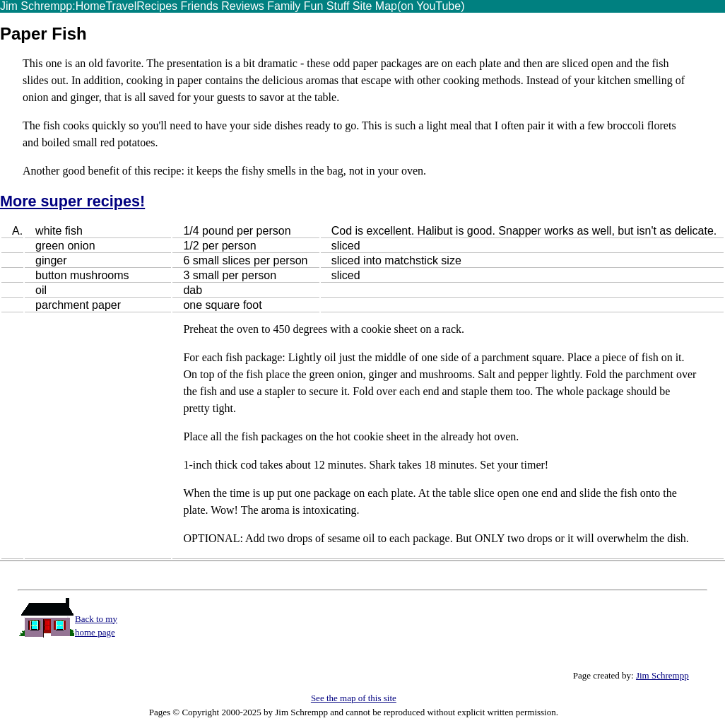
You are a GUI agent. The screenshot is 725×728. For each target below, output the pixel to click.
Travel (121, 6)
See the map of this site (354, 698)
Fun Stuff (325, 6)
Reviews (243, 6)
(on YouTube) (431, 6)
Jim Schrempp (662, 675)
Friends (198, 6)
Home (91, 6)
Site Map (373, 6)
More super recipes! (72, 201)
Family (284, 6)
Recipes (157, 6)
